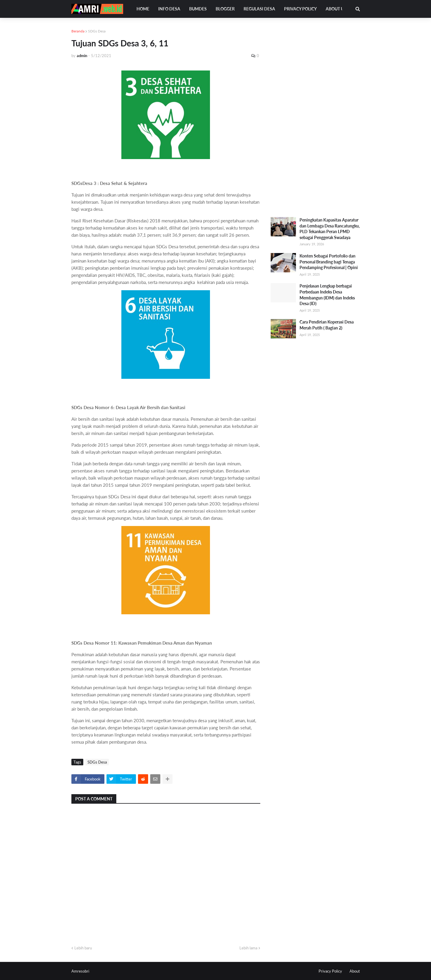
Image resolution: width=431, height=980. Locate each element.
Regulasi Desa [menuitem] (259, 9)
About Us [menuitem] (336, 9)
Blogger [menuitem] (225, 9)
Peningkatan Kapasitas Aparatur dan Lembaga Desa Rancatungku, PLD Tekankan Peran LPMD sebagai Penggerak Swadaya (330, 229)
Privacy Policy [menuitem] (300, 9)
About (355, 971)
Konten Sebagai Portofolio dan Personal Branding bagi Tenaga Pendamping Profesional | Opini (329, 262)
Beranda (78, 31)
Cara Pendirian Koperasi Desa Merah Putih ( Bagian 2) (327, 325)
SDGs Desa (97, 31)
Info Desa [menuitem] (169, 9)
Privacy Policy (330, 971)
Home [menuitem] (143, 9)
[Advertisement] (315, 117)
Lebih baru (83, 948)
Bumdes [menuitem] (198, 9)
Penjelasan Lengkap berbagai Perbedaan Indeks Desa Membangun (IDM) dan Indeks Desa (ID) (327, 295)
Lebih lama (248, 948)
